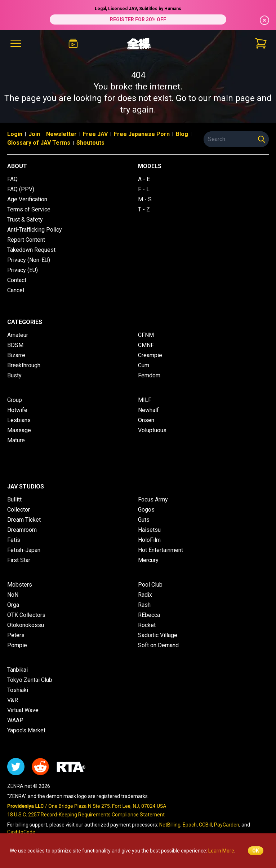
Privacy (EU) (23, 270)
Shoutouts (90, 143)
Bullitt (14, 499)
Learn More (221, 851)
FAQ (12, 179)
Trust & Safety (25, 220)
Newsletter (61, 134)
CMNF (146, 345)
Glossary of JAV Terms (39, 143)
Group (15, 400)
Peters (16, 635)
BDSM (15, 345)
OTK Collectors (26, 615)
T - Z (144, 209)
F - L (144, 189)
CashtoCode (21, 832)
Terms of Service (29, 209)
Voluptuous (152, 430)
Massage (19, 430)
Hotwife (17, 410)
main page (234, 98)
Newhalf (148, 410)
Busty (14, 375)
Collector (19, 510)
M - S (145, 199)
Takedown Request (31, 250)
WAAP (15, 720)
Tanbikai (17, 670)
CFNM (146, 335)
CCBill (205, 825)
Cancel (16, 290)
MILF (145, 400)
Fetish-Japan (24, 550)
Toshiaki (18, 690)
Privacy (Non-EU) (29, 260)
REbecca (149, 615)
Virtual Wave (23, 710)
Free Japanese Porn (142, 134)
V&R (13, 700)
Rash (144, 605)
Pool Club (150, 585)
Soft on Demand (158, 645)
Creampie (150, 355)
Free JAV (95, 134)
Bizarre (16, 355)
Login (15, 134)
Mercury (148, 560)
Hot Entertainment (161, 550)
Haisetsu (149, 530)
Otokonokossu (26, 625)
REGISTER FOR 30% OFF (138, 19)
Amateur (18, 335)
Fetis (14, 540)
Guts (144, 520)
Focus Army (153, 499)
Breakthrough (24, 365)
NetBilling (170, 825)
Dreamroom (22, 530)
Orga (13, 605)
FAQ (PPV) (21, 189)
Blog (182, 134)
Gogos (146, 510)
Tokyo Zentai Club (30, 680)
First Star (19, 560)
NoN (13, 595)
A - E (144, 179)
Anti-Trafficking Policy (35, 230)
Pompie (17, 645)
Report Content (26, 240)
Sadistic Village (158, 635)
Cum (144, 365)
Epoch (190, 825)
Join (34, 134)
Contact (17, 280)
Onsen (146, 420)
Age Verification (27, 199)
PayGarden (227, 825)
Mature (16, 440)
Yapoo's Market (26, 730)
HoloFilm (149, 540)
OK (256, 851)
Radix (145, 595)
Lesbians (19, 420)
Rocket (147, 625)
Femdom (149, 375)
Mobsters (20, 585)
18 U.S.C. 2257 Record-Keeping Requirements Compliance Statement (86, 815)
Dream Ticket (24, 520)
